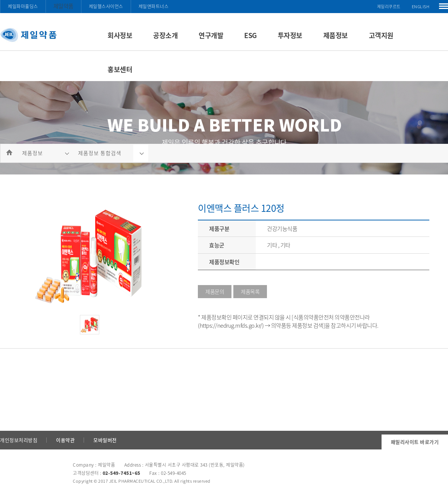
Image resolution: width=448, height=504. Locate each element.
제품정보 (336, 35)
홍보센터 (120, 69)
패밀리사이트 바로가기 (415, 442)
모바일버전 (105, 440)
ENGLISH (421, 7)
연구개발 (211, 35)
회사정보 (120, 35)
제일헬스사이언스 (106, 6)
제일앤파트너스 (154, 6)
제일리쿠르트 (389, 7)
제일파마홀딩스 (23, 6)
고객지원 (381, 35)
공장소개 (165, 35)
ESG (251, 35)
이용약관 (65, 440)
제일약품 (63, 6)
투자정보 (290, 35)
